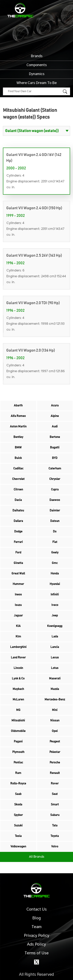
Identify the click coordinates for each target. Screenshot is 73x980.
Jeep (55, 616)
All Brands (37, 857)
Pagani (18, 742)
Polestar (55, 752)
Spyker (18, 815)
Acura (55, 406)
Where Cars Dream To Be (37, 83)
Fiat (55, 542)
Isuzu (18, 605)
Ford (18, 553)
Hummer (18, 584)
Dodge (18, 532)
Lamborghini (18, 647)
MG (18, 710)
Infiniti (55, 595)
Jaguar (18, 616)
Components (37, 65)
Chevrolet (18, 479)
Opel (55, 731)
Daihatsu (18, 511)
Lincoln (18, 668)
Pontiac (18, 763)
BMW (18, 448)
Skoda (18, 805)
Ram (18, 773)
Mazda (55, 689)
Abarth (18, 406)
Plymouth (18, 752)
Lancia (55, 647)
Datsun (55, 521)
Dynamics (37, 74)
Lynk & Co (18, 679)
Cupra (55, 490)
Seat (55, 794)
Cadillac (18, 469)
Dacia (18, 500)
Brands (37, 56)
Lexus (55, 658)
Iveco (55, 605)
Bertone (55, 437)
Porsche (55, 763)
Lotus (55, 668)
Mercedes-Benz (55, 700)
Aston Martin (18, 427)
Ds (55, 532)
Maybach (18, 689)
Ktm (18, 637)
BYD (55, 458)
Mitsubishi (18, 721)
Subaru (55, 815)
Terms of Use (37, 953)
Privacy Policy (37, 936)
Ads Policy (36, 944)
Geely (55, 553)
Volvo (55, 847)
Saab (18, 794)
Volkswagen (18, 847)
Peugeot (55, 742)
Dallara (18, 521)
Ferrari (18, 542)
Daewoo (55, 500)
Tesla (18, 836)
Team (36, 927)
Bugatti (55, 448)
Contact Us (37, 909)
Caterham (55, 469)
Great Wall (18, 574)
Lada (55, 637)
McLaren (18, 700)
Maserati (55, 679)
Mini (55, 710)
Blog (37, 918)
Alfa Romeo (18, 416)
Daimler (55, 511)
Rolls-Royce (18, 784)
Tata (55, 826)
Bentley (18, 437)
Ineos (18, 595)
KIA (18, 626)
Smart (55, 805)
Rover (55, 784)
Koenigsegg (55, 626)
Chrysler (55, 479)
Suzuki (18, 826)
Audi (55, 427)
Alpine (55, 416)
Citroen (18, 490)
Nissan (55, 721)
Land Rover (18, 658)
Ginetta (18, 563)
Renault (55, 773)
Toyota (55, 836)
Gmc (55, 563)
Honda (55, 574)
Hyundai (55, 584)
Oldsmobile (18, 731)
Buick (18, 458)
